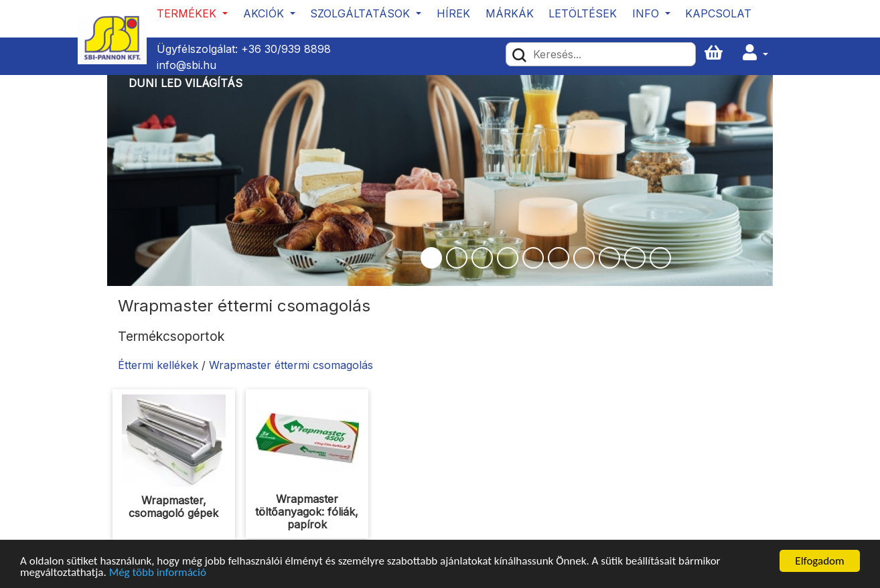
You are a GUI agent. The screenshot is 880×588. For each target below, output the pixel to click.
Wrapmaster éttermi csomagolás (291, 365)
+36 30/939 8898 (286, 49)
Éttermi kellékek (158, 365)
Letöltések (583, 13)
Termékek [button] (188, 13)
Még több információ (158, 573)
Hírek (453, 13)
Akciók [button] (265, 13)
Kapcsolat (718, 13)
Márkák (510, 13)
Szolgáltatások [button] (362, 13)
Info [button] (647, 13)
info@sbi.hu (187, 65)
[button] (755, 53)
